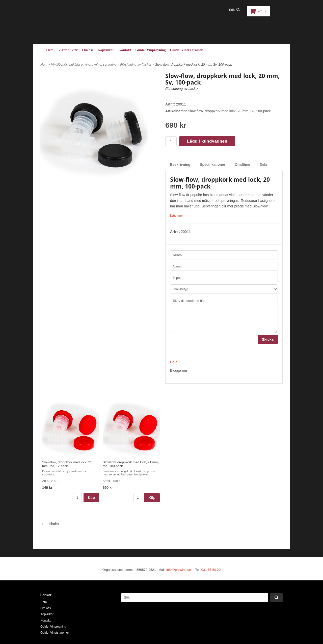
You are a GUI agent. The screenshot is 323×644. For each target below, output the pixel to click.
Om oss (88, 50)
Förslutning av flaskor (136, 64)
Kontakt (125, 50)
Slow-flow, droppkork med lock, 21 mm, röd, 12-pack (67, 464)
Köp (91, 497)
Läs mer (177, 216)
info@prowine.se (179, 570)
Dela (263, 165)
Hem (50, 50)
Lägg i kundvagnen (207, 141)
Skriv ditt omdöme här (224, 314)
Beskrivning (180, 165)
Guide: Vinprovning (151, 50)
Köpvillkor (106, 50)
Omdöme (243, 165)
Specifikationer (212, 165)
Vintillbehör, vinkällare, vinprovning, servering (84, 64)
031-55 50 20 (211, 570)
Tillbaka (50, 524)
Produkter (70, 50)
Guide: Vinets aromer (186, 50)
